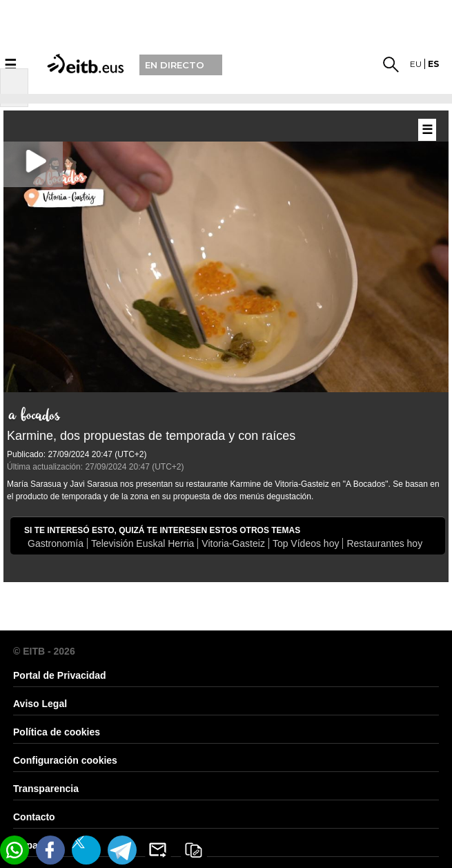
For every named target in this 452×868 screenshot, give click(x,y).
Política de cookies (57, 732)
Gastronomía (56, 543)
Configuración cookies (65, 760)
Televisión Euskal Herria (143, 543)
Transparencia (46, 789)
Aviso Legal (40, 704)
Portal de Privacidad (60, 675)
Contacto (34, 817)
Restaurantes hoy (384, 543)
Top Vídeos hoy (306, 543)
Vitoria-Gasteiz (233, 543)
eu (416, 64)
